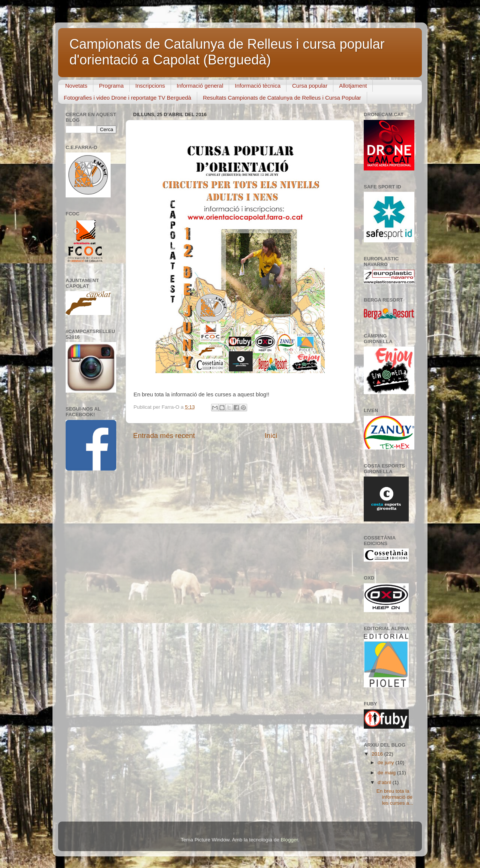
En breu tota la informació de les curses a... (395, 797)
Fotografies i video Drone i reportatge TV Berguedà (127, 98)
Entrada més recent (164, 435)
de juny (386, 763)
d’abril (385, 782)
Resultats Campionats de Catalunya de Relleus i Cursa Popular (282, 98)
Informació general (200, 86)
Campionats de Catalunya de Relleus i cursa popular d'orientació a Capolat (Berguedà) (227, 52)
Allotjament (353, 86)
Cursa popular (310, 86)
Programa (111, 86)
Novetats (76, 86)
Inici (271, 435)
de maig (387, 773)
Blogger (289, 840)
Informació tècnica (258, 86)
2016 (378, 754)
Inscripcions (150, 86)
